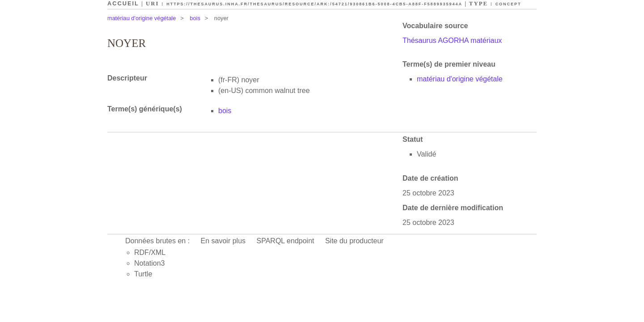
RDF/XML (150, 252)
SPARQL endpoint (286, 241)
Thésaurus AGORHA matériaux (452, 40)
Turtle (143, 274)
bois (195, 18)
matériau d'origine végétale (142, 18)
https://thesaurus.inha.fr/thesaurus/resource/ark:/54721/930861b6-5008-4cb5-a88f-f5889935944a (314, 4)
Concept (508, 4)
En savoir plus (223, 241)
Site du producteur (354, 241)
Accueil (123, 3)
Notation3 (150, 263)
